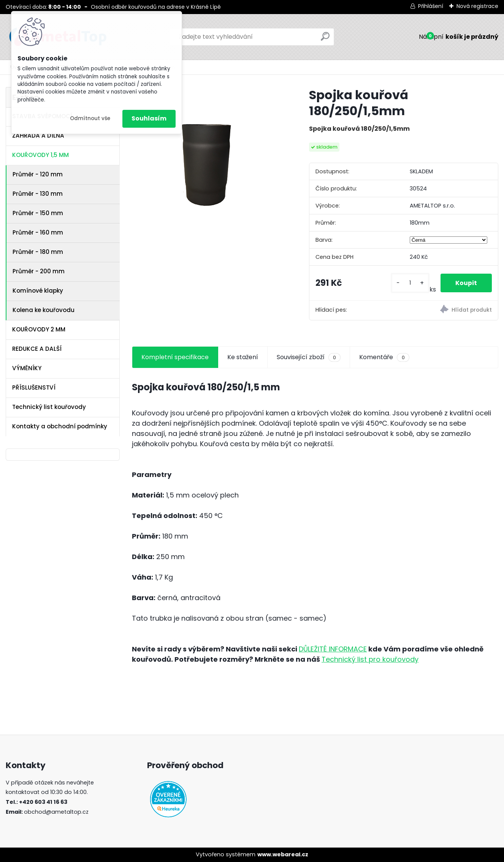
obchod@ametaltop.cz (56, 812)
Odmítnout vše (90, 118)
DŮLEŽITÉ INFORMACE (333, 649)
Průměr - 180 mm (38, 252)
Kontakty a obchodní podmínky (60, 426)
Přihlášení (431, 6)
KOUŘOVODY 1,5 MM (40, 155)
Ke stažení (243, 357)
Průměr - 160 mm (38, 232)
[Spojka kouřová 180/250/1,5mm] (208, 159)
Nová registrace (477, 6)
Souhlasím (149, 118)
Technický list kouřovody (49, 407)
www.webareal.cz (283, 854)
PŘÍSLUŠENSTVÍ (34, 387)
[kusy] (410, 283)
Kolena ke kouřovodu (44, 310)
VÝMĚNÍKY (27, 368)
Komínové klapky (38, 291)
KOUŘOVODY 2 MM (39, 329)
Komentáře (384, 357)
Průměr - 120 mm (38, 174)
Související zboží (309, 357)
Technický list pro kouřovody (370, 659)
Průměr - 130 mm (38, 194)
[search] (325, 39)
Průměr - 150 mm (38, 213)
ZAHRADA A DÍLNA (38, 135)
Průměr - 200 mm (39, 271)
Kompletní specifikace (175, 357)
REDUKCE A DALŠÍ (37, 349)
